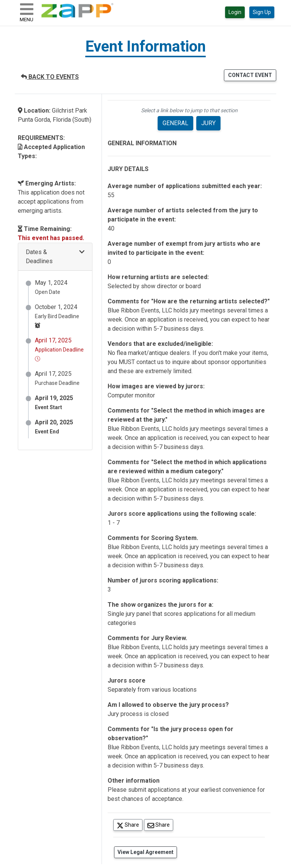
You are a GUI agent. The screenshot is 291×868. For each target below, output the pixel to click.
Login (235, 12)
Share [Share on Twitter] (130, 825)
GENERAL (175, 123)
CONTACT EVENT (250, 75)
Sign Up (262, 12)
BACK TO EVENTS (50, 77)
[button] (55, 257)
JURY (208, 123)
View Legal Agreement (145, 852)
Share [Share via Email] (160, 825)
